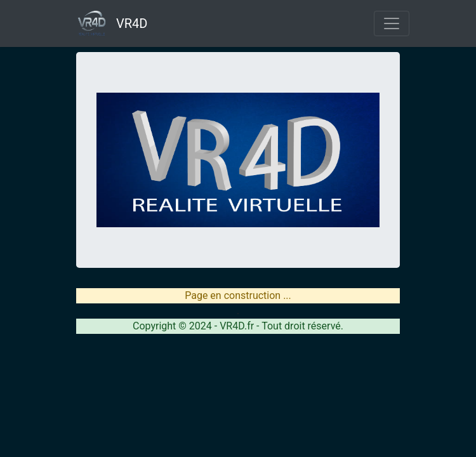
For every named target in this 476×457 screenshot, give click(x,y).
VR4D (107, 23)
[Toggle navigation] (392, 23)
